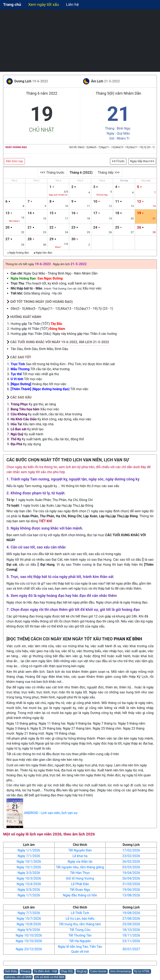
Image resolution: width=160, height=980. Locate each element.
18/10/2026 (131, 930)
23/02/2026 (131, 856)
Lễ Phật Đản (80, 884)
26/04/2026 (131, 878)
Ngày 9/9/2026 (29, 930)
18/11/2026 (131, 935)
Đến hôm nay (14, 161)
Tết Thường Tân (80, 935)
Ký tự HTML (142, 971)
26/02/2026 (131, 862)
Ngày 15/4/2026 (29, 884)
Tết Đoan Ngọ (80, 890)
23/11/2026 (131, 941)
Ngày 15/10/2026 (29, 941)
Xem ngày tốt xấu (44, 4)
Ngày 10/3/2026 (29, 878)
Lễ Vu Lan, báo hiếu (80, 919)
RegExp (82, 971)
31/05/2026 (131, 884)
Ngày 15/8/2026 (29, 924)
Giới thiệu (11, 971)
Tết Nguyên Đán (80, 850)
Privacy (26, 971)
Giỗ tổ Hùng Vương (80, 878)
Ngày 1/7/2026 (29, 895)
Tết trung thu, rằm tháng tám (80, 924)
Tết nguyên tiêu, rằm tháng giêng (80, 867)
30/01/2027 (131, 949)
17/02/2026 (131, 850)
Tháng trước (52, 173)
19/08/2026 (131, 913)
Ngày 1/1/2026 (29, 850)
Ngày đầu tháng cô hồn (80, 895)
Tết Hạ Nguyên (80, 941)
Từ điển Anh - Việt (46, 971)
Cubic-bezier (98, 971)
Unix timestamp (121, 971)
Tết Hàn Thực (80, 873)
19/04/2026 (131, 873)
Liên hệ (72, 4)
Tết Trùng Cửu (80, 930)
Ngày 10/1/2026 (29, 862)
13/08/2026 (131, 895)
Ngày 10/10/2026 (29, 935)
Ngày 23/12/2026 (29, 949)
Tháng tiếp (109, 173)
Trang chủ (12, 4)
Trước (118, 161)
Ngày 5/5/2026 (29, 890)
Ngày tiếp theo (142, 161)
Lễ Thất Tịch (80, 913)
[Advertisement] (80, 41)
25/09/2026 (131, 924)
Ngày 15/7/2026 (29, 919)
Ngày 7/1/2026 (29, 856)
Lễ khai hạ (80, 856)
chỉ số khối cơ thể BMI (50, 977)
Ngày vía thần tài (80, 862)
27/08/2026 (131, 919)
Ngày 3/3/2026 (29, 873)
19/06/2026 (131, 890)
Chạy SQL (67, 971)
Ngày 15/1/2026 (29, 867)
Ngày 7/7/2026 (29, 913)
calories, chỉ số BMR (18, 977)
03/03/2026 (131, 867)
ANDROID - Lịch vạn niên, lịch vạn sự (51, 813)
